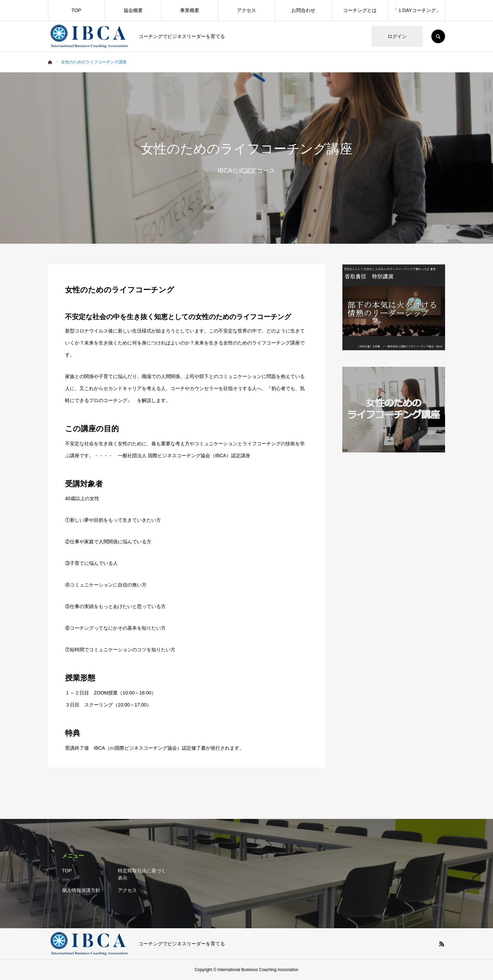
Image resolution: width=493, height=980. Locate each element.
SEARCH (438, 36)
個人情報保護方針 (81, 890)
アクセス (246, 10)
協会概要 (133, 10)
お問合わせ (303, 10)
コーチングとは (360, 10)
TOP (77, 10)
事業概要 (190, 10)
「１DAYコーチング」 (417, 10)
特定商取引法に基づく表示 (142, 874)
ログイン (397, 36)
